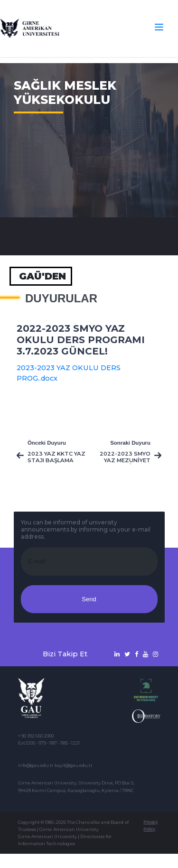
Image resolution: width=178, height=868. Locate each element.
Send (89, 599)
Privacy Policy (150, 826)
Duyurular (61, 299)
